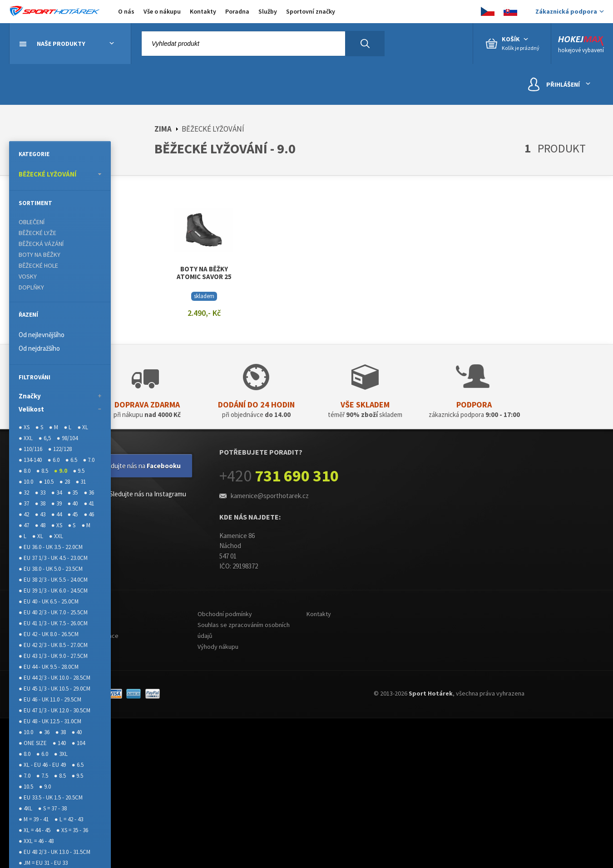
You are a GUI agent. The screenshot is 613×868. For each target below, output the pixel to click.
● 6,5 (45, 438)
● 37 (24, 503)
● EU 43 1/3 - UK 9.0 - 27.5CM (53, 656)
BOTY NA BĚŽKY (40, 255)
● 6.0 (54, 460)
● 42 (24, 514)
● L (68, 427)
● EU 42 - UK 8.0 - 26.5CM (49, 634)
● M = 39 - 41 (34, 819)
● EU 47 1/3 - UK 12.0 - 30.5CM (54, 710)
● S (39, 427)
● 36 (89, 493)
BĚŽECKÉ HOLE (38, 265)
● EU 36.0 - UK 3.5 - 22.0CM (51, 547)
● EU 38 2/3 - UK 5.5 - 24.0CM (53, 580)
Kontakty (203, 11)
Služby (268, 11)
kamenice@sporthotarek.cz (270, 496)
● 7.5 (42, 776)
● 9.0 (61, 471)
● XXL (26, 438)
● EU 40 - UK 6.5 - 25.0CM (49, 601)
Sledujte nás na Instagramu (141, 495)
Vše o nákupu (162, 11)
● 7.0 (89, 460)
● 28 (65, 482)
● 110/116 (30, 449)
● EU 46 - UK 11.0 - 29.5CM (50, 699)
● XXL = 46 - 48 (36, 841)
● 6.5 (71, 460)
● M (54, 427)
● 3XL (61, 754)
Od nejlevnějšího (42, 335)
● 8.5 (42, 471)
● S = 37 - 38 (52, 808)
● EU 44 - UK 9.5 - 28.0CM (49, 667)
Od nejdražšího (39, 348)
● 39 (57, 503)
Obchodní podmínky (225, 614)
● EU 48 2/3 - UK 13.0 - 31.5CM (54, 852)
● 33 (40, 493)
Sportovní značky (311, 11)
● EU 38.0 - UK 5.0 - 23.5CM (51, 569)
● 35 (73, 493)
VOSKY (28, 276)
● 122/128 (60, 449)
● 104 (78, 743)
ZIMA (163, 129)
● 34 (57, 493)
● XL (83, 427)
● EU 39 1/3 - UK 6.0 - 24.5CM (53, 591)
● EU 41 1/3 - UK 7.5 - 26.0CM (53, 623)
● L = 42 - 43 (69, 819)
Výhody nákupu (218, 647)
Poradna (237, 11)
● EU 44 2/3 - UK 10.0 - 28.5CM (54, 678)
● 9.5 (79, 471)
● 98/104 (67, 438)
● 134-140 (30, 460)
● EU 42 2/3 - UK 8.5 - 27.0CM (53, 645)
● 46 (89, 514)
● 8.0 (25, 471)
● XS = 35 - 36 (72, 830)
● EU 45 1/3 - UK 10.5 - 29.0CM (54, 689)
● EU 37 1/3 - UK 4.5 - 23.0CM (53, 558)
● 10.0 (26, 482)
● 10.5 (46, 482)
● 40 (73, 503)
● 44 (57, 514)
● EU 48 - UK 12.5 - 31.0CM (50, 721)
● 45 (73, 514)
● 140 (59, 743)
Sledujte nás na (141, 466)
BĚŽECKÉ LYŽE (37, 233)
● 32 (24, 493)
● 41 (89, 503)
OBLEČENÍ (32, 222)
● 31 (81, 482)
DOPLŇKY (31, 287)
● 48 (40, 525)
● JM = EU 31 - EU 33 (43, 863)
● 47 (24, 525)
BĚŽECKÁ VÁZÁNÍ (41, 244)
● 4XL (25, 808)
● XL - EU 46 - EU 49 (42, 765)
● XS (24, 427)
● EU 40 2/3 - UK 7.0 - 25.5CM (53, 612)
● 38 (40, 503)
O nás (126, 11)
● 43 (40, 514)
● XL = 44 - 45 (35, 830)
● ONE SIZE (33, 743)
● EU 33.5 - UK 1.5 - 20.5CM (51, 797)
